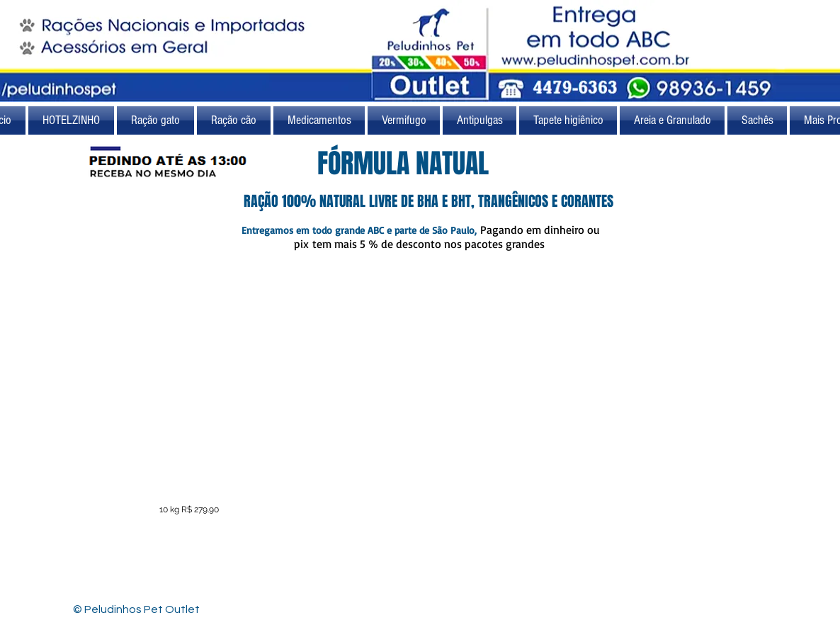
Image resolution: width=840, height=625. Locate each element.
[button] (155, 120)
